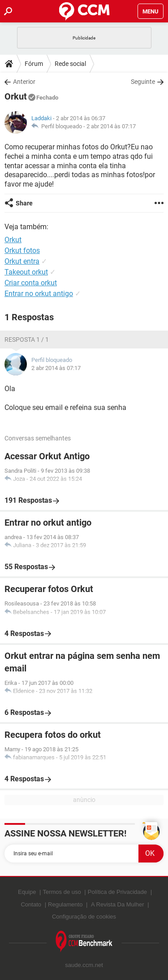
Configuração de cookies (84, 917)
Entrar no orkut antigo (39, 294)
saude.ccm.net (84, 965)
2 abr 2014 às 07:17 (111, 126)
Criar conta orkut (31, 283)
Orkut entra (22, 261)
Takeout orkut (26, 272)
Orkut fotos (22, 250)
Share (24, 203)
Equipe (27, 892)
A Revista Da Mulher (118, 904)
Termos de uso (62, 892)
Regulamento (65, 904)
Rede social (70, 64)
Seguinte (143, 82)
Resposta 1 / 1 (27, 340)
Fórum (34, 64)
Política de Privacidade (117, 892)
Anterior (24, 82)
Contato (31, 904)
